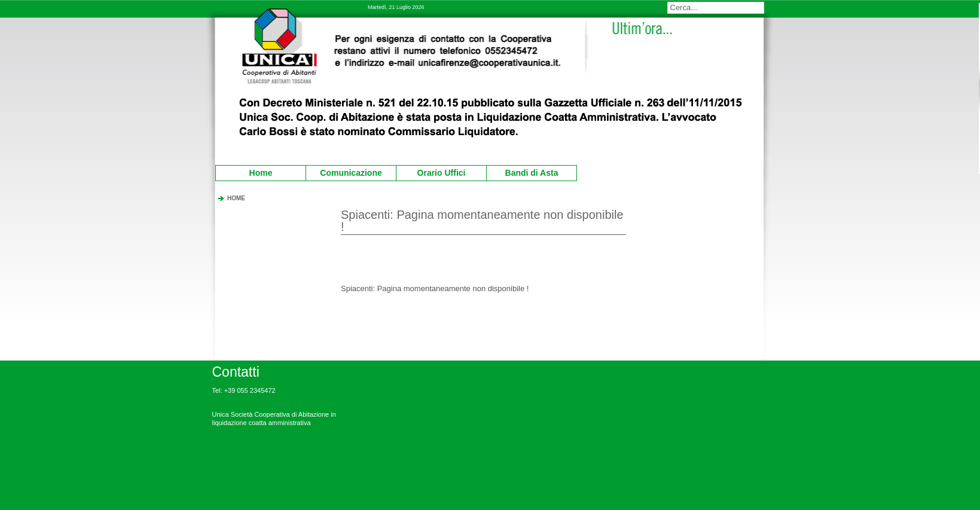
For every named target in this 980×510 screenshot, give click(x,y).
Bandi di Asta (524, 172)
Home (261, 173)
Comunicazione (346, 172)
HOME (236, 198)
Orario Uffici (432, 172)
